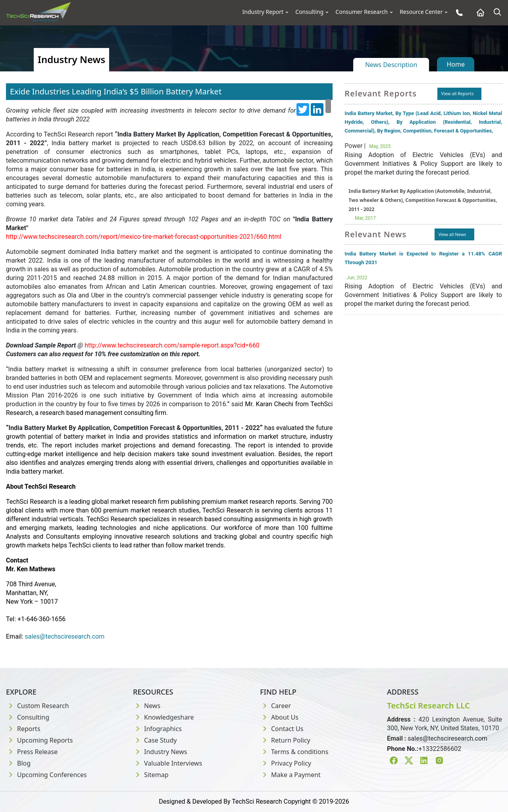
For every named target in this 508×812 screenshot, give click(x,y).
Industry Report (263, 12)
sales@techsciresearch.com (447, 738)
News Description (391, 65)
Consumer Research (362, 12)
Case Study (155, 740)
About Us (279, 717)
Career (275, 706)
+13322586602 (440, 749)
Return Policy (285, 740)
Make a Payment (290, 775)
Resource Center (421, 12)
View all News (452, 234)
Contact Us (282, 729)
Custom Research (38, 706)
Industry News (160, 752)
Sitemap (151, 775)
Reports (23, 729)
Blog (18, 763)
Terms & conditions (294, 752)
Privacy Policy (286, 763)
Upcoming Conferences (46, 775)
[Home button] (478, 12)
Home (456, 64)
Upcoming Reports (39, 740)
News (147, 706)
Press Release (32, 752)
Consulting (309, 12)
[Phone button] (457, 12)
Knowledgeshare (163, 717)
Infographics (157, 729)
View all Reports (458, 93)
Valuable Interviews (167, 763)
